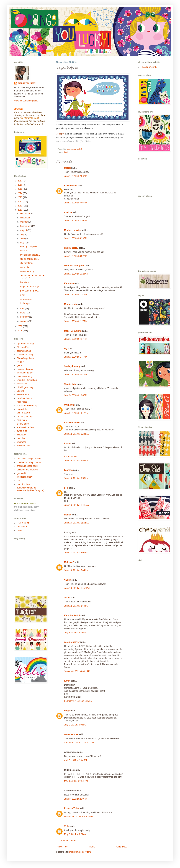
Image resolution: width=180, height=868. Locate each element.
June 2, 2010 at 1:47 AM (76, 357)
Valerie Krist (70, 384)
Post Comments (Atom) (80, 852)
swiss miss (22, 431)
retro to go (22, 420)
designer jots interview (28, 470)
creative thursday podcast (29, 462)
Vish (66, 826)
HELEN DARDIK (149, 67)
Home (92, 847)
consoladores (71, 734)
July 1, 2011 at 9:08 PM (75, 725)
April (23, 309)
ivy (66, 349)
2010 (20, 210)
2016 (20, 185)
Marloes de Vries (73, 230)
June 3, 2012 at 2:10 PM (76, 799)
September (26, 226)
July (22, 235)
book (66, 152)
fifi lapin (21, 362)
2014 (20, 193)
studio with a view (25, 427)
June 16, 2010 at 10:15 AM (77, 505)
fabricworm (22, 527)
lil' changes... (26, 303)
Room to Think (72, 808)
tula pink (21, 438)
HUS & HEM (23, 523)
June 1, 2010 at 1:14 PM (76, 295)
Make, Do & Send (73, 331)
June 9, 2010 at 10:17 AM (76, 413)
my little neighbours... (30, 255)
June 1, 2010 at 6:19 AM (76, 238)
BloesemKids (23, 347)
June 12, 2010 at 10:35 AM (77, 434)
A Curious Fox (71, 457)
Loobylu (21, 391)
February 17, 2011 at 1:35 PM (78, 701)
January (24, 321)
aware (67, 598)
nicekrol (68, 212)
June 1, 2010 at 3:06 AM (76, 203)
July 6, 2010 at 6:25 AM (75, 633)
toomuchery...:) (27, 271)
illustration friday (25, 477)
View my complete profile (26, 101)
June (23, 239)
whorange (22, 442)
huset (20, 530)
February (25, 317)
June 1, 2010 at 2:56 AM (76, 176)
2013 (20, 197)
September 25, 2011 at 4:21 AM (79, 743)
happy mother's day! (29, 287)
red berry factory (25, 416)
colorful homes (24, 351)
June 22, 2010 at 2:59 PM (76, 606)
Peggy (67, 711)
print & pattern (24, 413)
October (24, 222)
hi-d (66, 488)
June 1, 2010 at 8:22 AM (76, 256)
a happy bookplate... (29, 246)
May (22, 243)
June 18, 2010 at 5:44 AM (76, 570)
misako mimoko (72, 423)
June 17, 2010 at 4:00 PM (76, 553)
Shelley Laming (72, 366)
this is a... (24, 251)
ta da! (22, 295)
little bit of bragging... (29, 259)
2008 (20, 331)
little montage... (27, 263)
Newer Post (63, 847)
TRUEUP (21, 435)
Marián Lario (70, 304)
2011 (20, 206)
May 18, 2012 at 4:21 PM (76, 781)
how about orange (25, 369)
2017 (20, 181)
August (24, 230)
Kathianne (69, 283)
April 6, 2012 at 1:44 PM (75, 760)
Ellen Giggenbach (25, 358)
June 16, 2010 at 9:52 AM (76, 461)
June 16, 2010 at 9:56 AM (76, 478)
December (25, 214)
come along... (26, 299)
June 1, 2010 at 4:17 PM (76, 339)
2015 (20, 189)
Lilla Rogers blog (25, 387)
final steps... (25, 282)
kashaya (68, 470)
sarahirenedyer (72, 642)
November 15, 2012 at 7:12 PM (79, 817)
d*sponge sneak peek (27, 466)
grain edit (21, 473)
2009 (20, 326)
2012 (20, 202)
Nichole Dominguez (74, 266)
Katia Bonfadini (72, 615)
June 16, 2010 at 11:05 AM (77, 523)
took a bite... (25, 267)
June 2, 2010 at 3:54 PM (76, 375)
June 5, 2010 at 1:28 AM (76, 395)
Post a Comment (69, 840)
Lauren (68, 443)
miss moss (22, 402)
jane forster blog (25, 376)
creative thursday (25, 355)
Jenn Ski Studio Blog (27, 380)
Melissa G (69, 562)
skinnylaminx (23, 424)
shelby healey (71, 248)
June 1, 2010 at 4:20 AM (76, 221)
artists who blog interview (29, 459)
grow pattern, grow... (29, 291)
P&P (19, 481)
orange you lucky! (27, 83)
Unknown (69, 405)
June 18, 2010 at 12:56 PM (77, 588)
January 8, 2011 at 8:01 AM (77, 671)
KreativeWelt (71, 186)
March (23, 313)
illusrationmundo (25, 373)
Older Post (121, 847)
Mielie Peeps (23, 395)
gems (20, 365)
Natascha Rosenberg (27, 406)
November (25, 218)
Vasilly (67, 580)
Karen (67, 681)
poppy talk (22, 409)
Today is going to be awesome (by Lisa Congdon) (31, 489)
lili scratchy (22, 384)
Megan (68, 515)
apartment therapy (26, 344)
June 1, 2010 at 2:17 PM (76, 321)
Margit (67, 168)
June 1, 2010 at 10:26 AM (76, 274)
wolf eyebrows (24, 446)
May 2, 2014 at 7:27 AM (75, 834)
